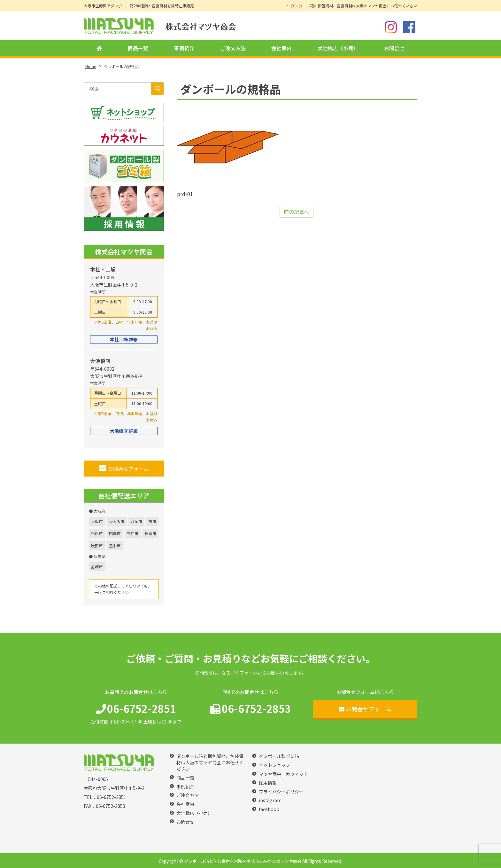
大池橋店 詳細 (124, 431)
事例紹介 (184, 48)
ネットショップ (274, 765)
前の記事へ (297, 212)
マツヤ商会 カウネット (283, 774)
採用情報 (268, 783)
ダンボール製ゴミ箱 (279, 756)
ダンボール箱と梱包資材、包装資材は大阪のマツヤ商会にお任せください (354, 6)
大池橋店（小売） (338, 48)
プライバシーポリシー (281, 792)
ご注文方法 (233, 48)
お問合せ (394, 48)
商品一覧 (138, 48)
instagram (270, 800)
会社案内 (281, 48)
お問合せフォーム (124, 468)
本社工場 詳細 (124, 339)
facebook (269, 809)
